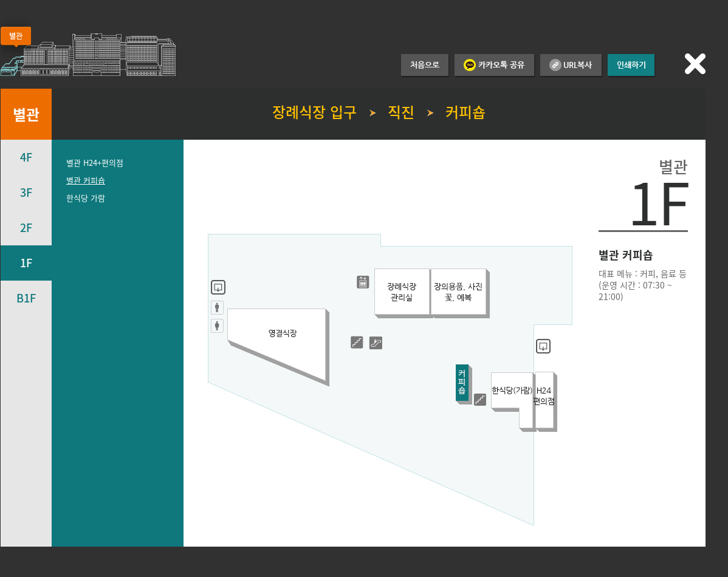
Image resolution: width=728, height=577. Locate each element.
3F (26, 192)
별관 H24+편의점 (95, 162)
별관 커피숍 (86, 180)
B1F (26, 298)
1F (26, 263)
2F (26, 227)
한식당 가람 (86, 198)
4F (26, 157)
